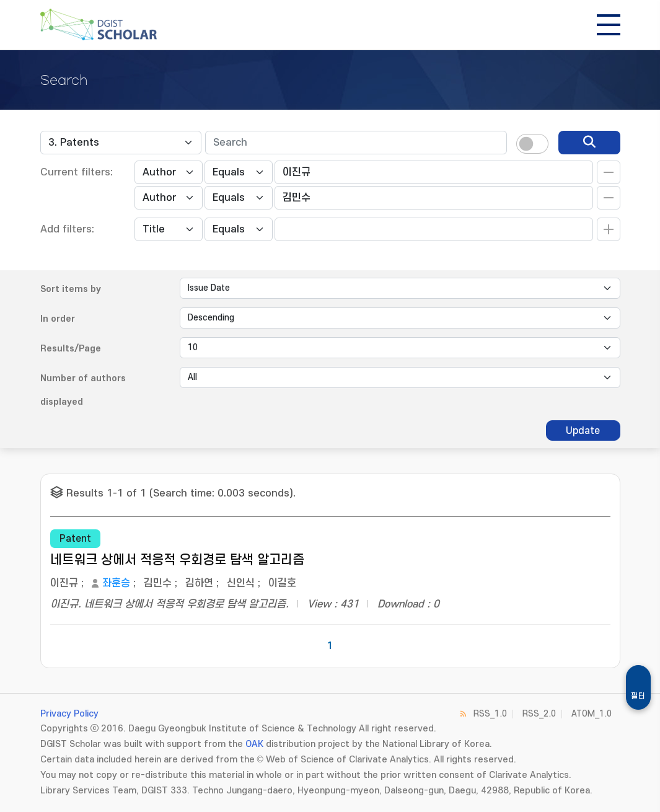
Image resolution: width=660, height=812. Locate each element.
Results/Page (71, 349)
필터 (638, 696)
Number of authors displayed (83, 390)
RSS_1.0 (490, 714)
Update (583, 431)
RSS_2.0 (539, 714)
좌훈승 (116, 583)
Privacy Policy (69, 714)
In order (58, 319)
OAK (254, 744)
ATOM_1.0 (592, 714)
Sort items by (71, 289)
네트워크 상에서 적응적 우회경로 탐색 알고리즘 (177, 560)
